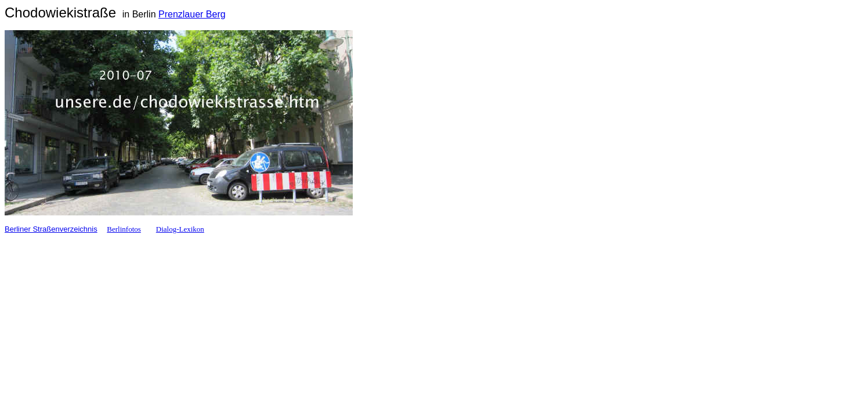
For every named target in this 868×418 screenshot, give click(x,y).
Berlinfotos (124, 229)
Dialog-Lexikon (180, 229)
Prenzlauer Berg (192, 14)
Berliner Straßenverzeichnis (51, 229)
